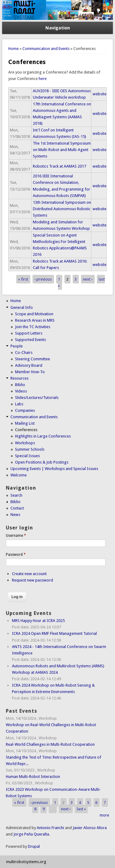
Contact (17, 508)
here (43, 79)
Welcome (19, 475)
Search (16, 495)
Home (13, 49)
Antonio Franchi (50, 828)
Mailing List (25, 423)
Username (16, 536)
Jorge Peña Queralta (31, 834)
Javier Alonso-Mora (89, 828)
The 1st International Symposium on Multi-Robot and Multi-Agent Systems (62, 150)
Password (16, 555)
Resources (19, 378)
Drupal (34, 846)
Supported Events (31, 340)
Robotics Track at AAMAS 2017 (59, 166)
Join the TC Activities (33, 327)
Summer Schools (30, 449)
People (17, 346)
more (104, 815)
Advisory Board (29, 365)
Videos (21, 391)
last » (81, 809)
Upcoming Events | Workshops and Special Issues (54, 469)
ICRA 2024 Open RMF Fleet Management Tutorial (54, 633)
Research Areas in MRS (35, 320)
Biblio (20, 385)
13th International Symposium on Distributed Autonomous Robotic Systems (62, 209)
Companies (25, 410)
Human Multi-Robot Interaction (33, 777)
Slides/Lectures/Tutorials (37, 398)
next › (88, 279)
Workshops (25, 443)
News (15, 515)
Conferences (26, 430)
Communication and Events (46, 49)
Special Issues (27, 456)
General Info (22, 307)
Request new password (33, 580)
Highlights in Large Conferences (43, 436)
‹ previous (43, 279)
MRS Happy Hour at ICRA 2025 (38, 621)
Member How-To (30, 372)
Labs (19, 404)
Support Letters (29, 333)
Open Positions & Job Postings (42, 462)
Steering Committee (33, 359)
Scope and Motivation (34, 314)
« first (23, 279)
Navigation (58, 28)
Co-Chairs (24, 353)
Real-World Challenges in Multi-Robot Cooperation (50, 744)
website (100, 94)
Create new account (29, 574)
